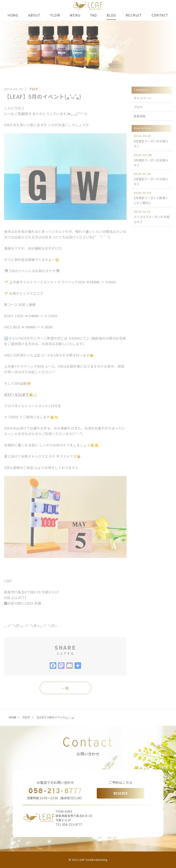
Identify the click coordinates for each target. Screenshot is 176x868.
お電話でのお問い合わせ (56, 782)
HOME (13, 717)
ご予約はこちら (121, 782)
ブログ (26, 717)
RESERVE (121, 793)
